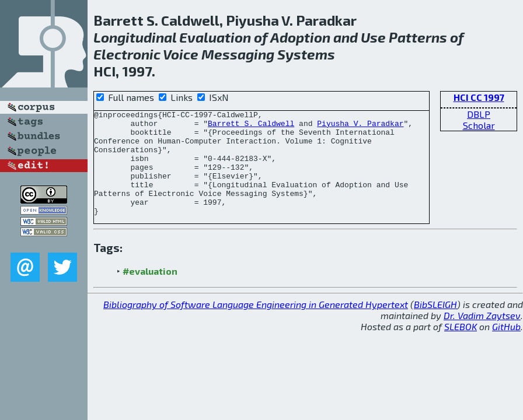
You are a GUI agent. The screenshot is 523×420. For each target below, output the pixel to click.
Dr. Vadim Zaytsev (482, 336)
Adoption (300, 37)
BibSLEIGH (435, 325)
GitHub (506, 347)
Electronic (127, 54)
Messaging (238, 54)
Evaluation (215, 37)
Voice (181, 54)
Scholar (479, 125)
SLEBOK (461, 347)
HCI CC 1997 (479, 97)
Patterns (418, 37)
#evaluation (150, 292)
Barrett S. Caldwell (251, 127)
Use (373, 37)
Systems (306, 54)
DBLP (479, 114)
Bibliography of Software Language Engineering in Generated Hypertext (256, 325)
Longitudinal (135, 37)
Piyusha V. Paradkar (360, 127)
